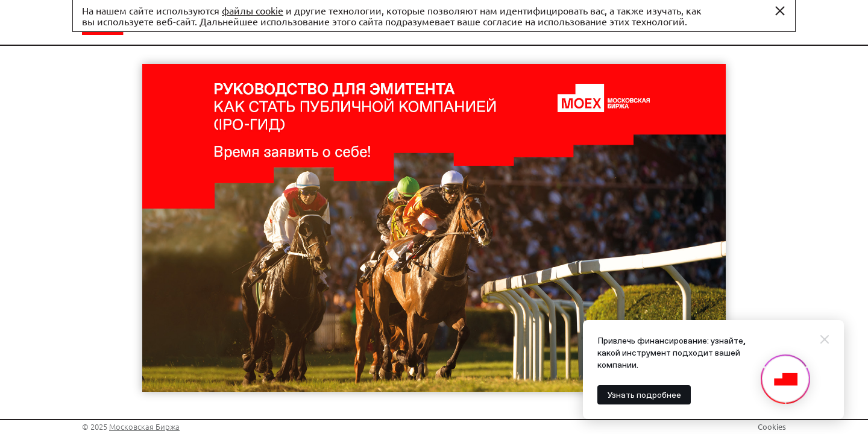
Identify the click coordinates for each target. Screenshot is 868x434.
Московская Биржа (144, 426)
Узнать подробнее (644, 395)
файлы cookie (253, 10)
